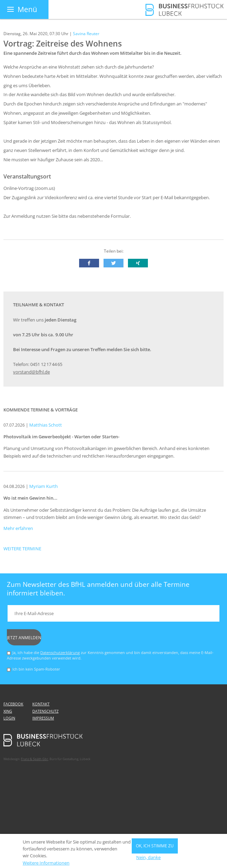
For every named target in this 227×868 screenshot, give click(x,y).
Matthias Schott (46, 425)
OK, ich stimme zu (155, 848)
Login (9, 718)
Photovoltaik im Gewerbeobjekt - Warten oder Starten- (61, 437)
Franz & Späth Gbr (35, 759)
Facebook (13, 704)
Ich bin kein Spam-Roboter (36, 669)
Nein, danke (148, 860)
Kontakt (41, 704)
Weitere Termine (22, 549)
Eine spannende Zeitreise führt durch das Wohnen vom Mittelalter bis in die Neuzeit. (93, 53)
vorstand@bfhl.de (31, 372)
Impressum (43, 718)
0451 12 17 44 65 (46, 364)
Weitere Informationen (46, 865)
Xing (8, 711)
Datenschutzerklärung (60, 653)
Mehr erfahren (18, 528)
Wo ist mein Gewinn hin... (30, 498)
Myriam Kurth (44, 486)
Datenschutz (45, 711)
